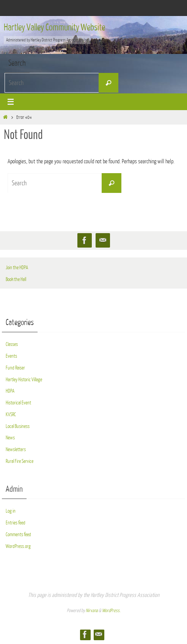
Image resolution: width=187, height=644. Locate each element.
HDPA (10, 391)
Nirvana (92, 611)
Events (11, 356)
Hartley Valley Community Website (54, 27)
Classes (12, 344)
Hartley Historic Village (24, 380)
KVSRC (11, 414)
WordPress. (111, 611)
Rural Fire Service (20, 461)
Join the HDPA (17, 268)
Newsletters (16, 449)
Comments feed (18, 534)
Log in (11, 511)
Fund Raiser (15, 368)
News (10, 438)
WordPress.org (18, 546)
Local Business (18, 426)
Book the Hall (16, 279)
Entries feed (16, 523)
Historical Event (18, 403)
